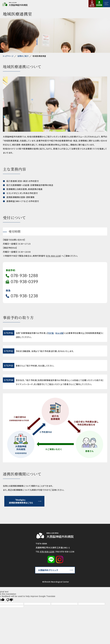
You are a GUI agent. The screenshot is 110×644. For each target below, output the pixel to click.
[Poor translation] (10, 600)
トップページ (8, 56)
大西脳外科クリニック (48, 570)
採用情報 (99, 5)
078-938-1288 (24, 275)
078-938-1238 (53, 256)
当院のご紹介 (23, 56)
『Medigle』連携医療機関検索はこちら (21, 501)
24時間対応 (92, 5)
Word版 (59, 333)
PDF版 (51, 333)
